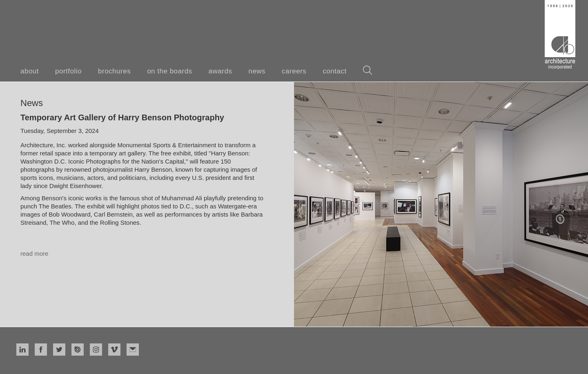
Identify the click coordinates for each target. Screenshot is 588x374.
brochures (114, 71)
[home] (560, 35)
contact (334, 71)
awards (220, 71)
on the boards (169, 71)
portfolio (68, 71)
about (30, 71)
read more (34, 253)
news (257, 71)
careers (294, 71)
